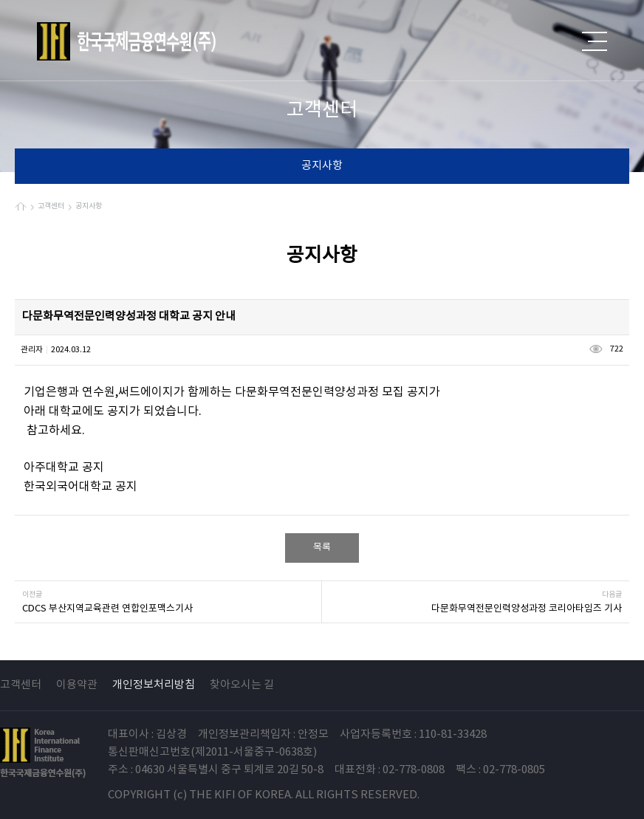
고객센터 (21, 685)
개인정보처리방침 (154, 685)
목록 (322, 548)
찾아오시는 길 (242, 685)
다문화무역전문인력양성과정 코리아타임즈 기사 (527, 609)
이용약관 (77, 685)
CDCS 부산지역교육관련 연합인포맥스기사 (107, 609)
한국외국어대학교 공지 (80, 487)
